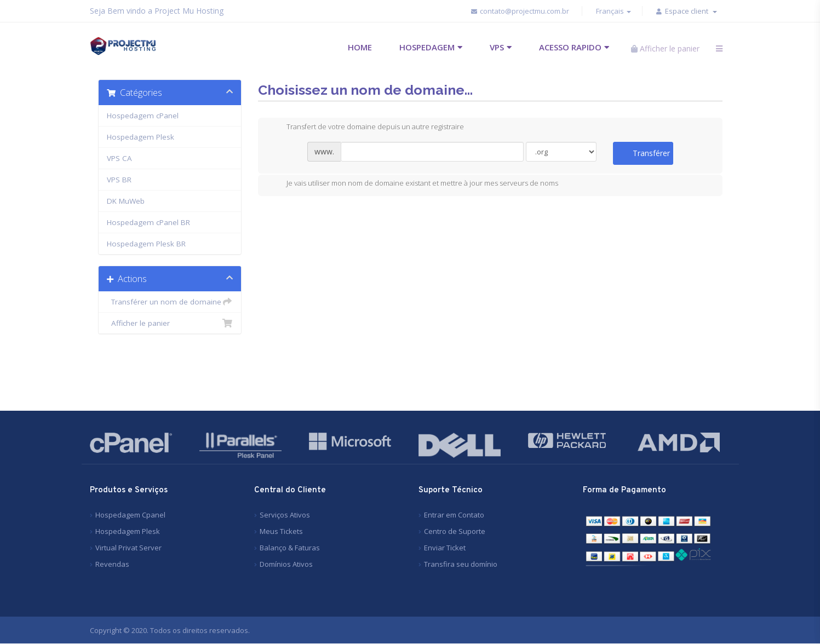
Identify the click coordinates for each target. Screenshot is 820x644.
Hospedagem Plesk (141, 137)
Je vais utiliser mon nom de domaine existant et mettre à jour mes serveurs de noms (414, 185)
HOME (360, 47)
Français (613, 11)
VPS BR (119, 180)
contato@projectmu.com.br (520, 11)
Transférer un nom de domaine (170, 302)
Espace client (691, 11)
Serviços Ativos (285, 515)
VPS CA (119, 158)
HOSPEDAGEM (427, 47)
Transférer (651, 153)
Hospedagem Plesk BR (146, 244)
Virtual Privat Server (128, 548)
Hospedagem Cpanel (130, 515)
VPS (497, 47)
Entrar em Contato (454, 515)
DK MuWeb (126, 201)
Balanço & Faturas (290, 548)
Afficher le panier (170, 323)
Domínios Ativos (286, 564)
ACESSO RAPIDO (570, 47)
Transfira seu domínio (461, 564)
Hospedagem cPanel (143, 116)
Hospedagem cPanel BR (148, 222)
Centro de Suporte (455, 531)
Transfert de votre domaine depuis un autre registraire (366, 128)
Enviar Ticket (445, 548)
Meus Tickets (281, 531)
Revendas (112, 564)
